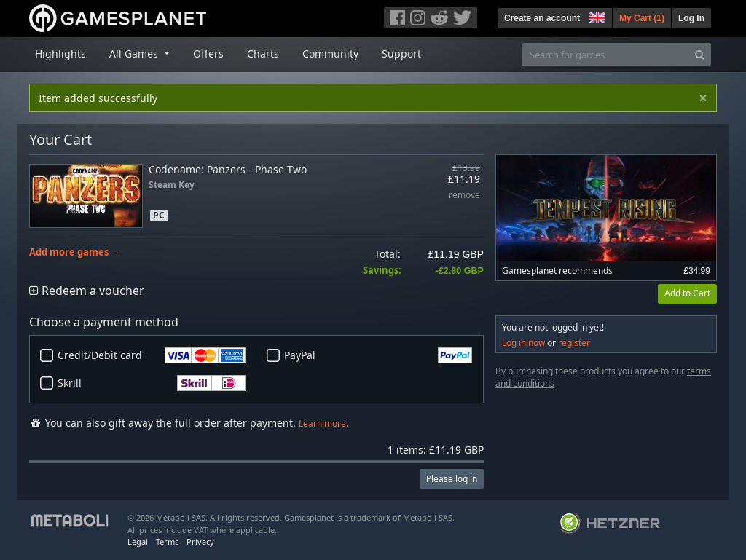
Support (401, 54)
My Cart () (642, 18)
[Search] (700, 54)
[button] (596, 16)
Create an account (542, 18)
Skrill (152, 383)
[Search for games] (605, 54)
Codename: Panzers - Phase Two (228, 169)
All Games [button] (135, 54)
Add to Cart (687, 293)
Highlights (60, 54)
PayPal (378, 355)
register (574, 343)
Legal (138, 541)
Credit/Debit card (152, 355)
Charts (263, 54)
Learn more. (323, 423)
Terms (167, 541)
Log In (691, 18)
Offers (208, 54)
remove (464, 196)
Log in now (523, 343)
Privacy (200, 541)
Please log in (452, 479)
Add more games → (75, 252)
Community (330, 54)
